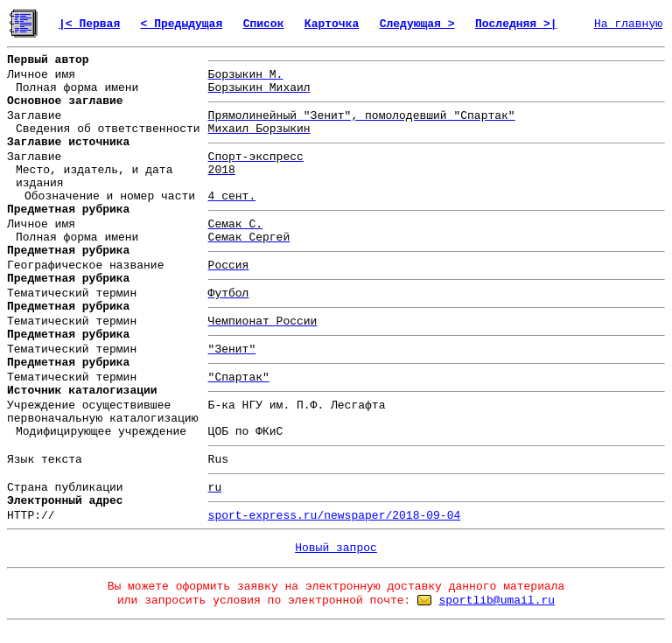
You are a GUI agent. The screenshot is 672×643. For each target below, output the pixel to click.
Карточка (332, 24)
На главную (628, 24)
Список (264, 24)
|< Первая (89, 24)
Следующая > (417, 24)
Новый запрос (336, 548)
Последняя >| (516, 24)
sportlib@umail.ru (497, 601)
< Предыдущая (182, 24)
